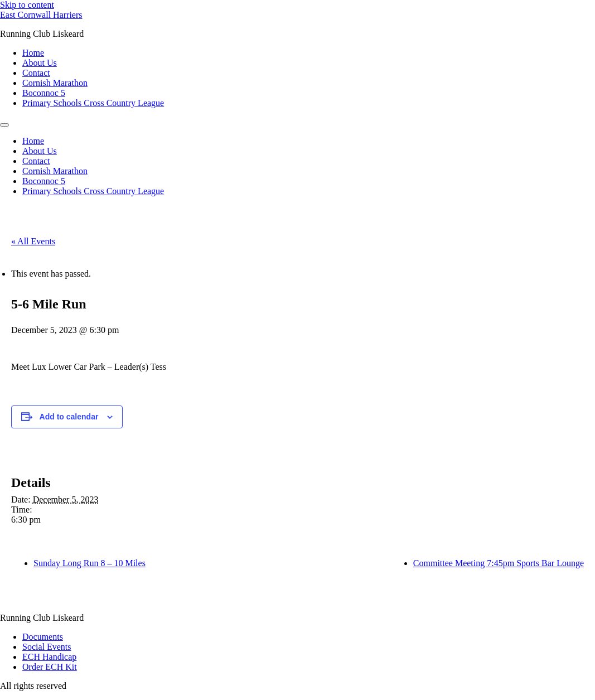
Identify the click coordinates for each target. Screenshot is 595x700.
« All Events (33, 241)
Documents (43, 637)
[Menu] (4, 125)
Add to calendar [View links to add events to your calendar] (69, 417)
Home (33, 53)
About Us (40, 63)
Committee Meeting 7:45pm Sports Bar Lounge (499, 563)
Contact (36, 73)
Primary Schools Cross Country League (93, 103)
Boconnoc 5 (44, 93)
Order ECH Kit (50, 667)
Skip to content (27, 5)
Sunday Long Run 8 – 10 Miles (90, 563)
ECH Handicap (49, 657)
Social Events (47, 647)
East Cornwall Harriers (41, 15)
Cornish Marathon (55, 83)
